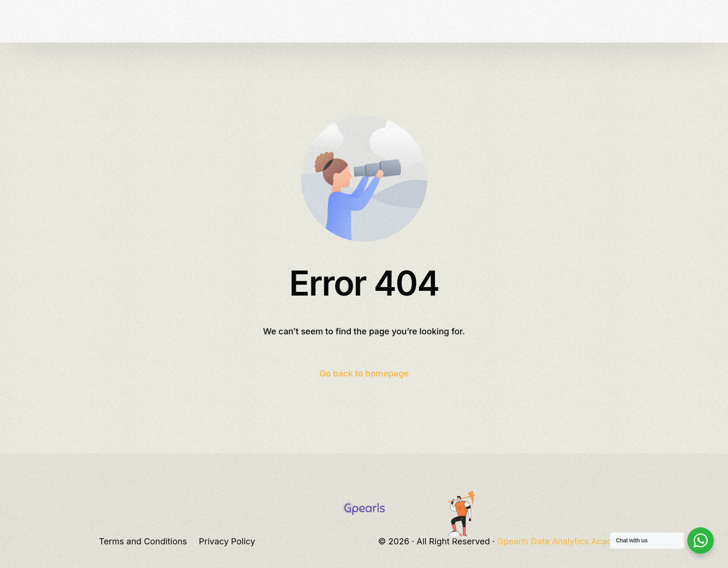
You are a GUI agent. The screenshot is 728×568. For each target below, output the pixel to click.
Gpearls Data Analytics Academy (563, 541)
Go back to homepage (364, 373)
